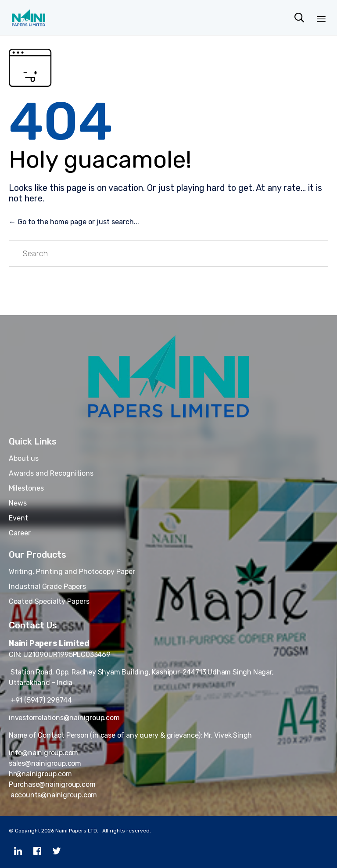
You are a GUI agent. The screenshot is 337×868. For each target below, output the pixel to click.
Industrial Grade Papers (47, 586)
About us (24, 458)
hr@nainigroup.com (40, 774)
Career (20, 533)
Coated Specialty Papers (49, 601)
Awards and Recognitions (51, 473)
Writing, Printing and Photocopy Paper (72, 572)
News (18, 503)
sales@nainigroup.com (45, 763)
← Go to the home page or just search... (74, 222)
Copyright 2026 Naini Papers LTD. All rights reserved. (83, 831)
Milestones (26, 488)
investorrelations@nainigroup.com (64, 718)
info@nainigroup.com (43, 753)
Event (18, 518)
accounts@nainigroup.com (53, 795)
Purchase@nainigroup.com (52, 784)
